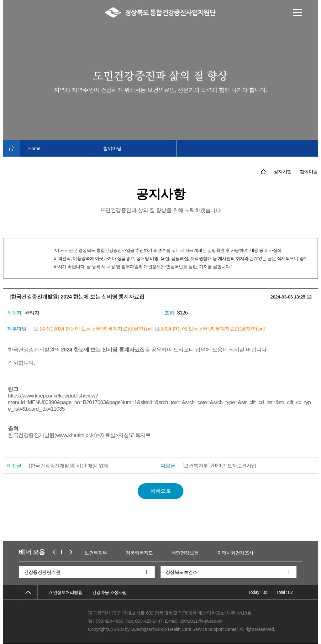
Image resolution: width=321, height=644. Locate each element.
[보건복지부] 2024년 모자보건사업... (221, 466)
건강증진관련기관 (42, 572)
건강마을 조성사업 (109, 592)
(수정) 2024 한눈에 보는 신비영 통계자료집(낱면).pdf (96, 329)
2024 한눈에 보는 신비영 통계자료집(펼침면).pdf (213, 329)
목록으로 (160, 491)
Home (34, 148)
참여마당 (112, 148)
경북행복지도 (139, 553)
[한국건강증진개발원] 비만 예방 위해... (71, 466)
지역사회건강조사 (235, 553)
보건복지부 (96, 553)
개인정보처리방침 (66, 592)
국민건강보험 (185, 553)
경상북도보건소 (182, 572)
